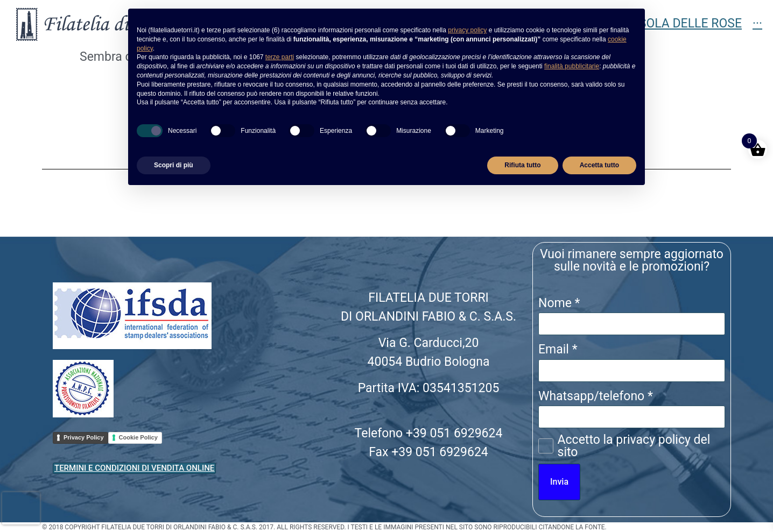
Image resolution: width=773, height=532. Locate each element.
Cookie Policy (138, 437)
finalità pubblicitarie (572, 66)
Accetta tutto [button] (599, 165)
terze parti (280, 57)
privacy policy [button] (467, 30)
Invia (559, 482)
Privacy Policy (84, 437)
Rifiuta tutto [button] (522, 165)
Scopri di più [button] (174, 165)
